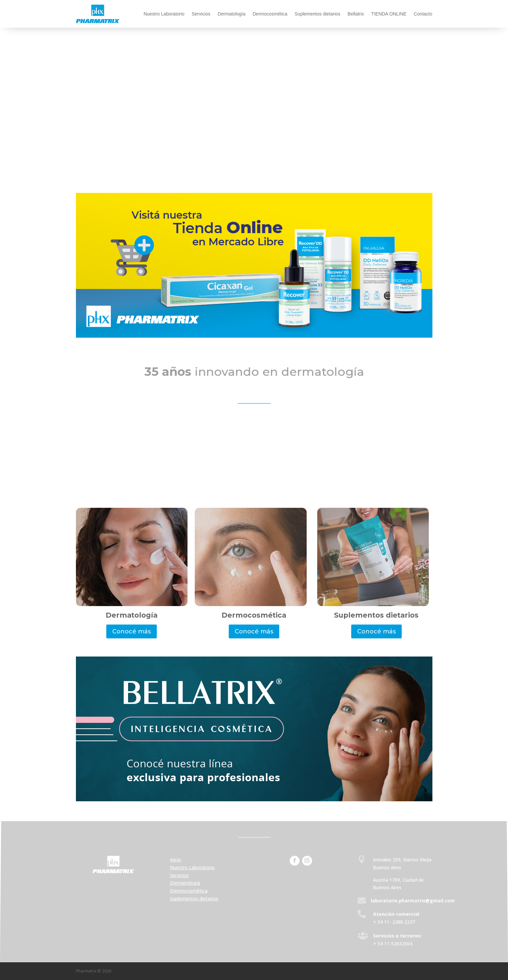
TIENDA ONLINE (389, 14)
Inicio (176, 860)
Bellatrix (356, 14)
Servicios (201, 14)
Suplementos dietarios (318, 14)
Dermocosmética (270, 14)
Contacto (423, 14)
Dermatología (231, 14)
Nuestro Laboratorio (164, 14)
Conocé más (132, 631)
